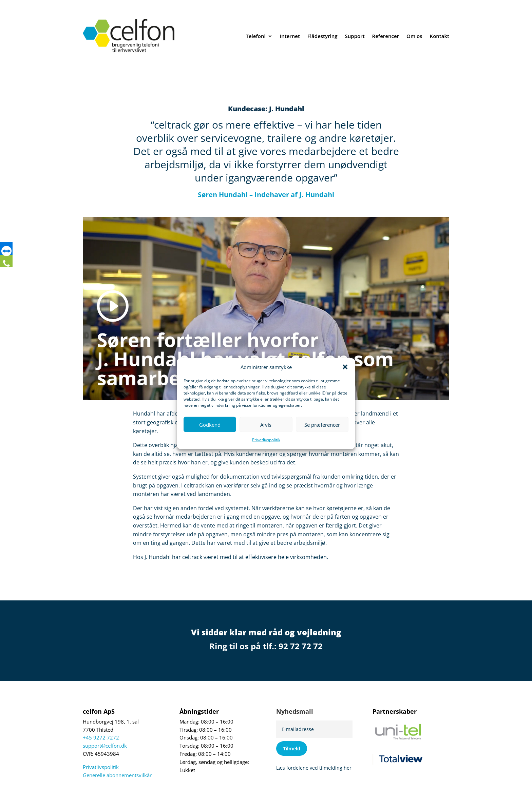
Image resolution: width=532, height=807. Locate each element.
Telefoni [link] (255, 36)
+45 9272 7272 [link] (101, 738)
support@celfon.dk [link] (105, 746)
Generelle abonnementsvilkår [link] (117, 775)
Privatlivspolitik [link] (266, 440)
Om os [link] (414, 36)
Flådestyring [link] (322, 36)
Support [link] (355, 36)
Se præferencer (322, 425)
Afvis (266, 425)
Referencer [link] (386, 36)
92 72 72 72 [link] (301, 646)
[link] (8, 252)
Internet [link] (290, 36)
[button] (345, 367)
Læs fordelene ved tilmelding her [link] (314, 768)
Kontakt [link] (440, 36)
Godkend (210, 425)
